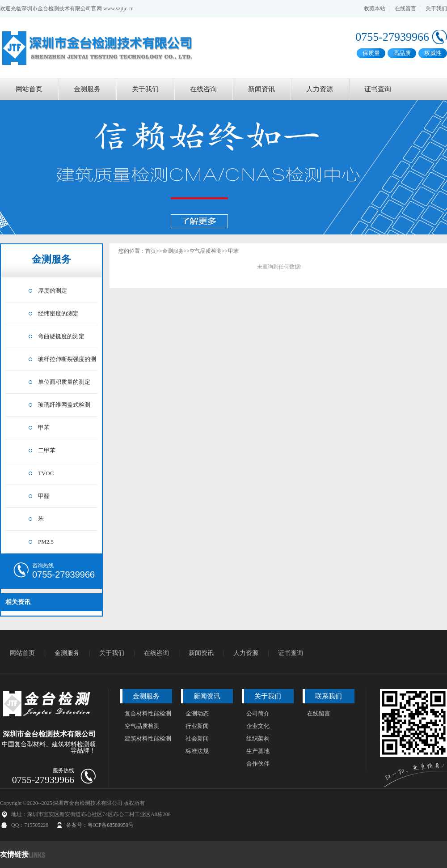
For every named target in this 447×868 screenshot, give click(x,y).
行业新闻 (197, 726)
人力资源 (320, 89)
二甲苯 (47, 450)
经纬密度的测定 (58, 313)
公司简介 (258, 713)
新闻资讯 (261, 89)
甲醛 (44, 496)
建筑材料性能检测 (148, 738)
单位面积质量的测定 (64, 382)
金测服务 (87, 89)
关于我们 (436, 9)
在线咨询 (203, 89)
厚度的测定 (53, 291)
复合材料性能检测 (148, 713)
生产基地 (258, 751)
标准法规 (197, 751)
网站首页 (29, 89)
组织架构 (258, 738)
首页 (151, 251)
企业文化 (258, 726)
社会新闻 (197, 738)
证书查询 (378, 89)
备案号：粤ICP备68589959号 (100, 825)
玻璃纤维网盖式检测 (64, 405)
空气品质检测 (206, 251)
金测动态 (197, 713)
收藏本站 (375, 9)
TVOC (46, 473)
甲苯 (44, 428)
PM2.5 (46, 542)
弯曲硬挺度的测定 (61, 336)
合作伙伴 (258, 764)
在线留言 (405, 9)
